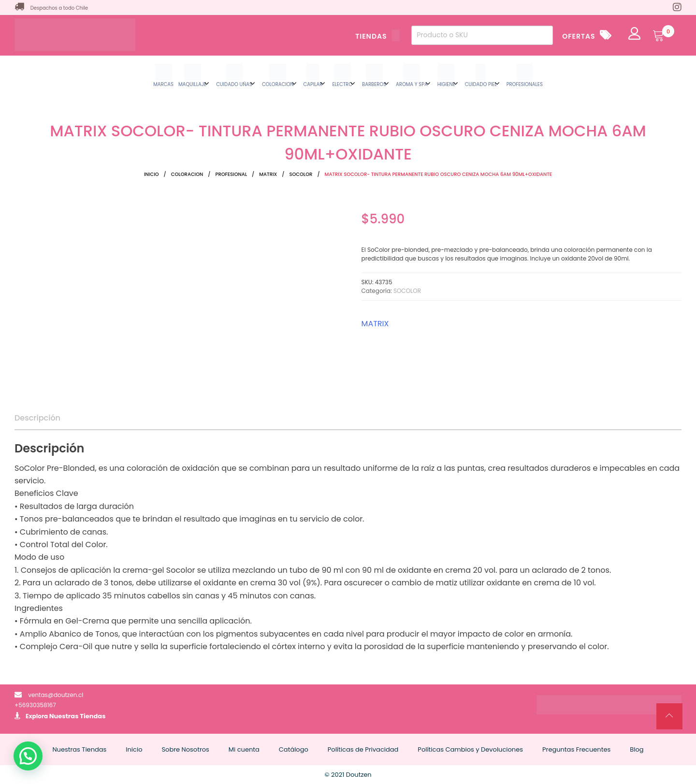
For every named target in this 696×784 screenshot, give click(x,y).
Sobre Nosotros (185, 749)
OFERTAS (579, 36)
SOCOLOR (301, 174)
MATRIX (268, 174)
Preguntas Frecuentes (576, 749)
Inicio (152, 174)
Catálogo (294, 749)
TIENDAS (377, 36)
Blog (637, 749)
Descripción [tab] (37, 418)
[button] (28, 756)
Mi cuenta (244, 749)
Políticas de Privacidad (363, 749)
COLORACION (187, 174)
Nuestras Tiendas (78, 716)
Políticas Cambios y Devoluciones (470, 749)
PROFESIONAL (231, 174)
